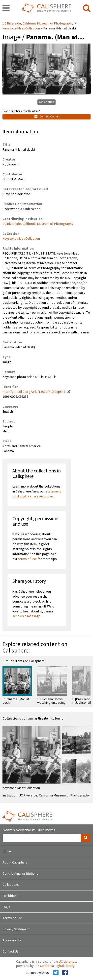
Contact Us (11, 952)
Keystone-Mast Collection (21, 28)
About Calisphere (15, 863)
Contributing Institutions (20, 874)
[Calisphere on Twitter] (56, 973)
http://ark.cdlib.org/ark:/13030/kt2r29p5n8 (34, 392)
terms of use (27, 559)
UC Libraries (67, 962)
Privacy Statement (16, 929)
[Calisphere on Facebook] (65, 973)
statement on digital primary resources (37, 494)
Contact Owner (47, 117)
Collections (11, 885)
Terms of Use (12, 918)
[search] (87, 8)
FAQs (6, 907)
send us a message (26, 616)
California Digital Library (57, 966)
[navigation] (6, 8)
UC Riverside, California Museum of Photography (38, 23)
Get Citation (46, 102)
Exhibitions (10, 896)
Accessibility (12, 940)
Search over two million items (29, 830)
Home (7, 851)
